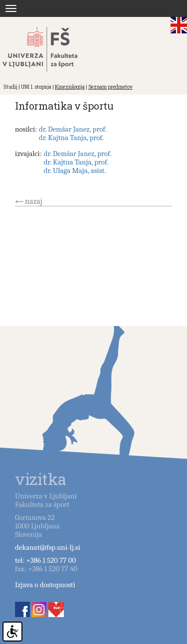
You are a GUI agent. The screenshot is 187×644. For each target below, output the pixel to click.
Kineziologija (70, 87)
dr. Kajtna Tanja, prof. (71, 138)
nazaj (34, 201)
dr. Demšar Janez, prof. (73, 129)
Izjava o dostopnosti (45, 585)
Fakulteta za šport (51, 49)
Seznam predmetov (110, 87)
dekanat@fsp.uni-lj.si (48, 547)
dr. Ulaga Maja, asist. (75, 170)
